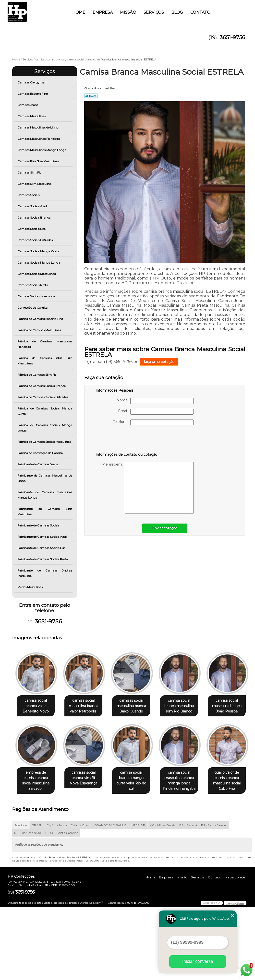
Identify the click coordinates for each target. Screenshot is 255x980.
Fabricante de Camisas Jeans (38, 464)
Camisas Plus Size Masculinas (38, 161)
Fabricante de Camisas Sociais (39, 525)
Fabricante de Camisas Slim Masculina (45, 511)
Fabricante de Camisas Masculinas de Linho (45, 478)
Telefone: (153, 422)
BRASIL (37, 898)
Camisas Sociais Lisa (32, 229)
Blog (177, 12)
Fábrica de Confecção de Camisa (40, 453)
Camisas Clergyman (32, 82)
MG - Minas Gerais (162, 898)
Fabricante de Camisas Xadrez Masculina (45, 573)
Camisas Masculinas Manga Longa (42, 150)
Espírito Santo (57, 898)
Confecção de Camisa (33, 308)
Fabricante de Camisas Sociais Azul (42, 537)
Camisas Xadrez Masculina (36, 296)
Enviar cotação (165, 528)
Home (79, 12)
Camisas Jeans (28, 105)
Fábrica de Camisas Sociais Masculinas (44, 442)
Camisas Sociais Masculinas (37, 274)
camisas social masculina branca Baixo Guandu (136, 706)
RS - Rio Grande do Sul (30, 905)
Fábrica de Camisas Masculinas (39, 330)
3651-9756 (232, 37)
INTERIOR (138, 898)
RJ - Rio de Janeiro (214, 898)
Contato (200, 12)
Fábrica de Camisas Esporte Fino (41, 319)
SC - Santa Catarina (64, 905)
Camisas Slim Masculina (35, 184)
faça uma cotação (159, 362)
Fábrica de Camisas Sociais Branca (42, 386)
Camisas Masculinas (32, 116)
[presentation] (127, 440)
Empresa (103, 12)
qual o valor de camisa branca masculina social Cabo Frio (86, 853)
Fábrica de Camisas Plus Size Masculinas (45, 361)
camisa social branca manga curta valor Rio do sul (186, 778)
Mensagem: (148, 488)
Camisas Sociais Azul (32, 206)
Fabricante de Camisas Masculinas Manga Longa (45, 495)
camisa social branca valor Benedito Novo (37, 706)
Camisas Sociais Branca (34, 217)
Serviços (154, 12)
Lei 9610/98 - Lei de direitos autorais (107, 933)
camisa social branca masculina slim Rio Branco (186, 706)
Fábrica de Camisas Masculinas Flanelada (45, 344)
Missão (128, 12)
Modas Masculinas (30, 587)
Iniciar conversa (198, 961)
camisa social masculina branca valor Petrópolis (86, 706)
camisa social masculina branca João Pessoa (37, 778)
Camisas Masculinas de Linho (38, 127)
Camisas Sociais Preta (33, 285)
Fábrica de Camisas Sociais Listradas (43, 397)
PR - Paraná (188, 898)
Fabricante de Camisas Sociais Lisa (42, 548)
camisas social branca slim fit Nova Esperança (136, 778)
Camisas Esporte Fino (33, 94)
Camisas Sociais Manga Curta (39, 251)
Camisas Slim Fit (30, 172)
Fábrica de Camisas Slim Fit (37, 375)
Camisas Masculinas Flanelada (39, 139)
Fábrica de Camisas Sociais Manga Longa (45, 428)
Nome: (155, 401)
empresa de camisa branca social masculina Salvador (86, 778)
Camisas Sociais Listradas (35, 240)
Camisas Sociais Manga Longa (39, 262)
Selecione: (21, 898)
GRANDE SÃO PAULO (110, 898)
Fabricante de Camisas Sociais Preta (43, 559)
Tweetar (91, 96)
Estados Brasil (80, 898)
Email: (156, 412)
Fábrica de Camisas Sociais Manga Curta (45, 411)
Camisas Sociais (29, 195)
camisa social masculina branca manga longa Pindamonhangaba (37, 853)
